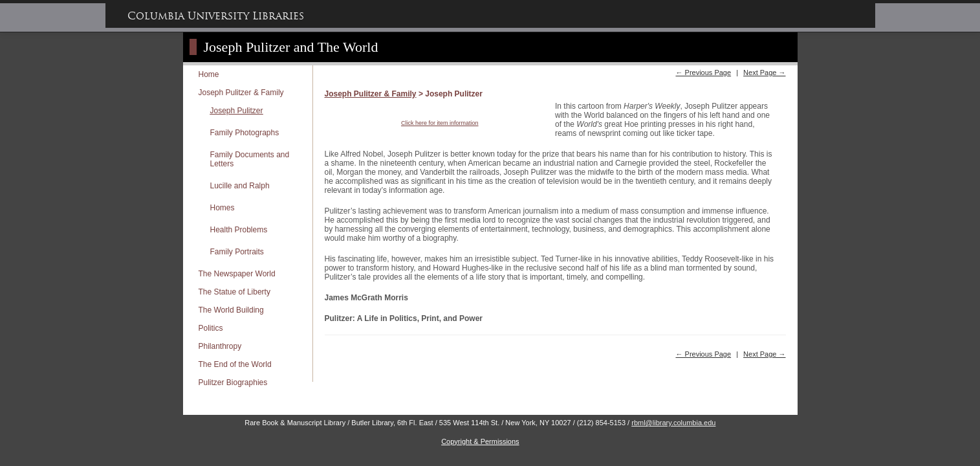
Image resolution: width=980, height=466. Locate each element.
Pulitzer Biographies (233, 383)
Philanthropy (220, 346)
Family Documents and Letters (250, 159)
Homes (223, 208)
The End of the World (235, 364)
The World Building (231, 310)
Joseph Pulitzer (237, 111)
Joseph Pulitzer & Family (241, 93)
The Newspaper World (237, 274)
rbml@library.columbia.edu (673, 423)
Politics (211, 328)
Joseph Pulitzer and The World (291, 47)
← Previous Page (703, 72)
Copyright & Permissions (480, 441)
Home (209, 74)
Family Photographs (245, 133)
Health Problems (239, 230)
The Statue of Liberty (234, 292)
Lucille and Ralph (240, 186)
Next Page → (764, 72)
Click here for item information (440, 123)
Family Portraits (237, 252)
